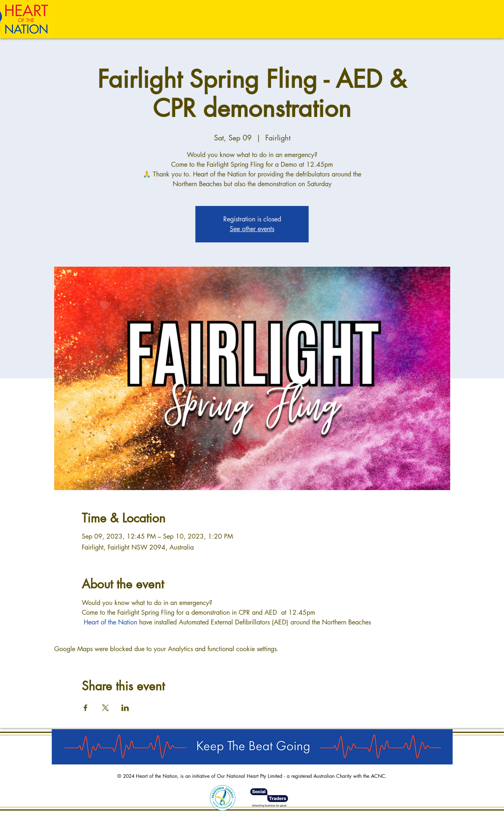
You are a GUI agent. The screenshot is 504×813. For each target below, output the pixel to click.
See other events (252, 229)
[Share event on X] (105, 708)
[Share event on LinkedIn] (125, 708)
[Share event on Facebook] (86, 708)
